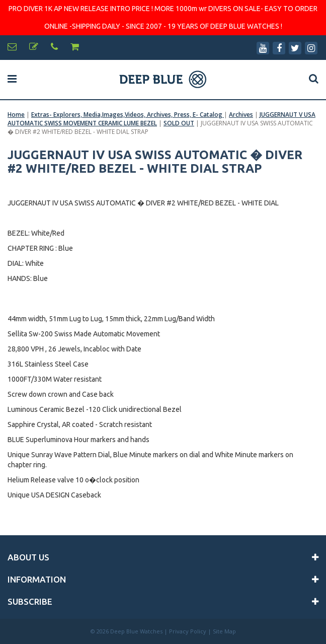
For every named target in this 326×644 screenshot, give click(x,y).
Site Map (224, 631)
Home (16, 115)
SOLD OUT (179, 123)
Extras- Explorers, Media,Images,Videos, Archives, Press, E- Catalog (128, 115)
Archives (241, 115)
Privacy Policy (188, 631)
